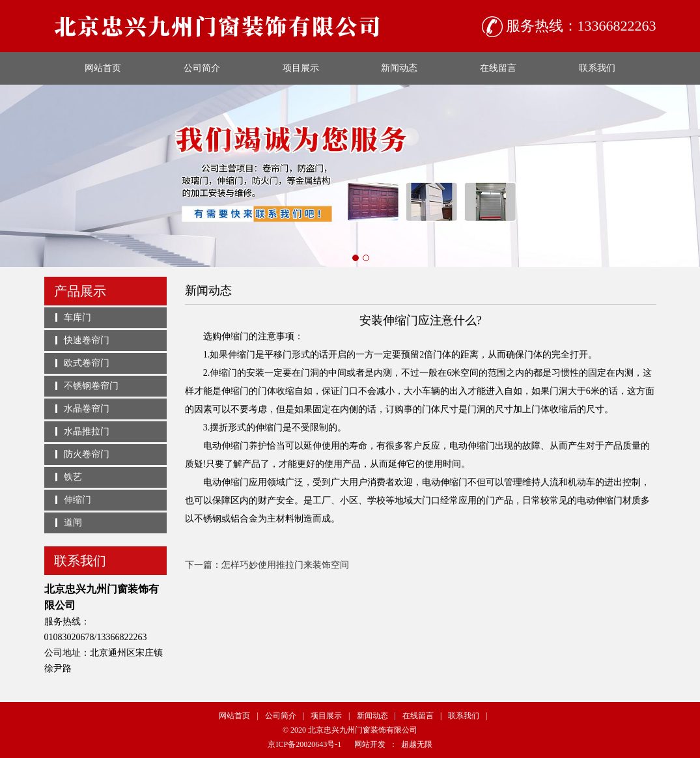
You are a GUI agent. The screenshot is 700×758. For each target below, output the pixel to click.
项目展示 (301, 68)
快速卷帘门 (87, 340)
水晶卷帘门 (87, 409)
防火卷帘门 (87, 454)
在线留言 (498, 68)
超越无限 (417, 744)
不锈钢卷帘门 (91, 386)
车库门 (77, 317)
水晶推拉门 (87, 431)
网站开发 (370, 744)
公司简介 (202, 68)
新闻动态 (399, 68)
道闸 (73, 523)
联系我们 (597, 68)
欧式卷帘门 (87, 363)
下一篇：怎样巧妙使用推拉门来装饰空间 (267, 565)
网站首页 (103, 68)
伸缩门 (77, 500)
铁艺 (73, 477)
